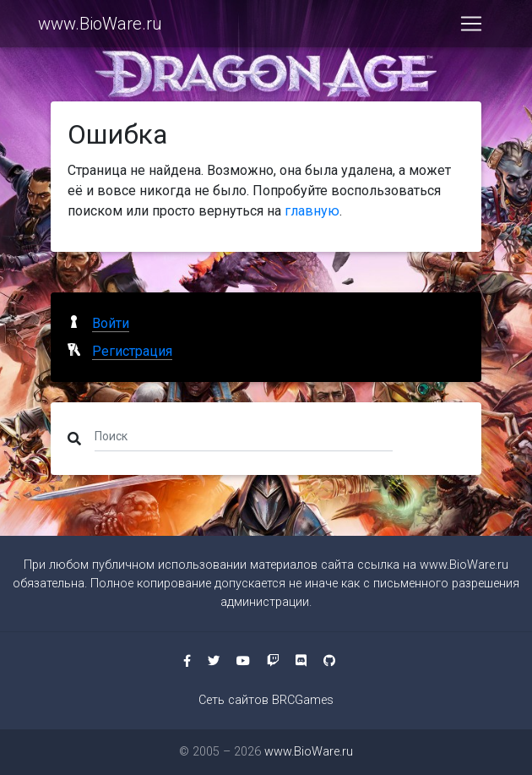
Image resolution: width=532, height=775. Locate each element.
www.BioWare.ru (100, 27)
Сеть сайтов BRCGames (266, 700)
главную (312, 211)
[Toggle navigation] (471, 27)
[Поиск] (244, 435)
